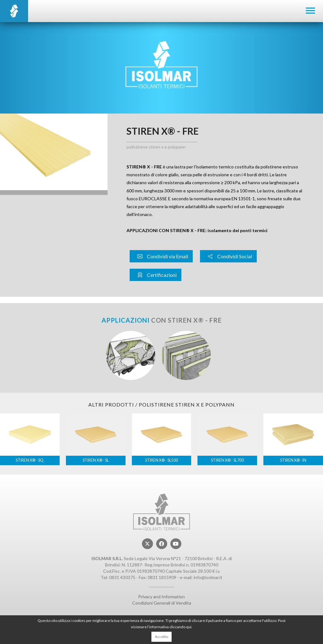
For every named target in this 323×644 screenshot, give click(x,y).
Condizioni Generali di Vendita (162, 603)
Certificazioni (156, 275)
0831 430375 (122, 577)
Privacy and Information (161, 597)
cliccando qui (180, 627)
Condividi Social (228, 256)
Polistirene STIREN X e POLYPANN (156, 147)
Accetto (161, 637)
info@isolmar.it (208, 577)
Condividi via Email (161, 256)
